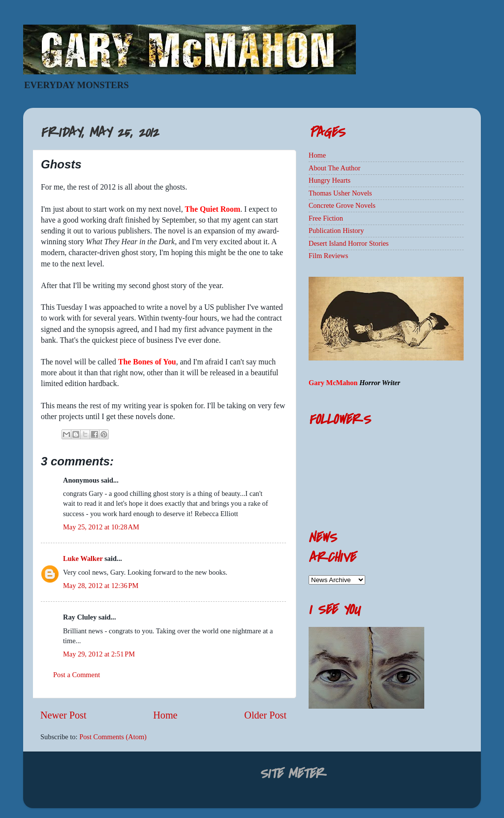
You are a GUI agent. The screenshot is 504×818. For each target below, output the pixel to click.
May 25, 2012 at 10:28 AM (101, 527)
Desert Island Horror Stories (349, 243)
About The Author (334, 168)
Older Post (265, 715)
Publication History (336, 230)
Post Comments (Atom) (113, 737)
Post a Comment (77, 675)
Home (165, 715)
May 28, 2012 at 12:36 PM (101, 586)
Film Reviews (328, 256)
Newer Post (63, 715)
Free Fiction (326, 218)
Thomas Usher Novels (340, 193)
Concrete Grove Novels (342, 205)
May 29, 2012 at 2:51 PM (99, 654)
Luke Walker (83, 558)
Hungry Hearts (330, 180)
